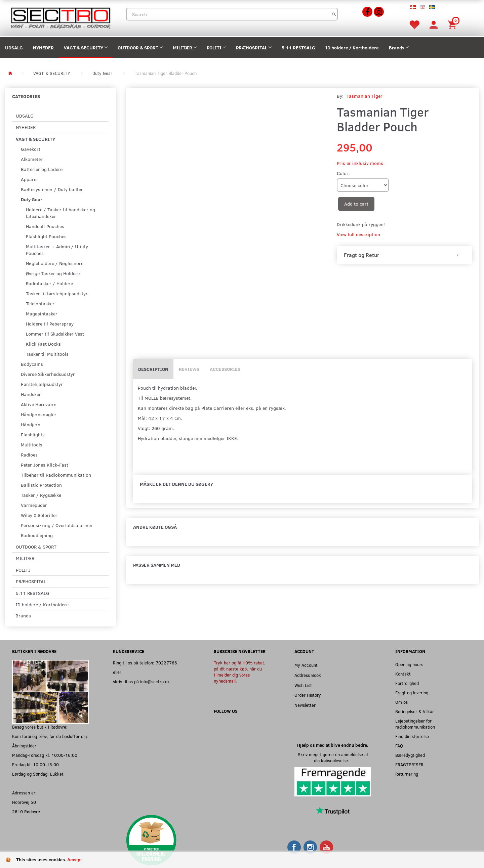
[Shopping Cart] (453, 24)
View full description (358, 234)
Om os (401, 702)
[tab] (405, 255)
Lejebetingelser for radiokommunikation (415, 724)
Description (153, 369)
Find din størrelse (412, 736)
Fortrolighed (407, 683)
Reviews (189, 369)
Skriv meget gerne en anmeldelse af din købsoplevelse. (333, 757)
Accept (74, 860)
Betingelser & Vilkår (415, 711)
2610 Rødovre (26, 811)
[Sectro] (61, 17)
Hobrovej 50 (24, 802)
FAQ (399, 746)
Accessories (225, 369)
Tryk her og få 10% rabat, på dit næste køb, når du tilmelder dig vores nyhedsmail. (240, 672)
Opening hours (409, 664)
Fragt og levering (412, 692)
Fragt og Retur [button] (361, 255)
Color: (343, 173)
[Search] (334, 14)
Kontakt (403, 674)
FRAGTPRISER (409, 764)
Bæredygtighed (410, 755)
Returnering (407, 774)
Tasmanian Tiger (365, 96)
